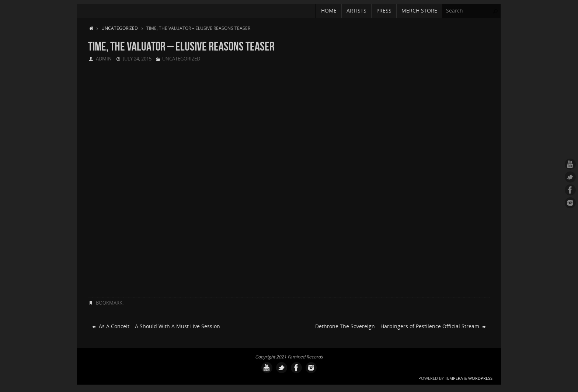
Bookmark (109, 303)
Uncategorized (120, 28)
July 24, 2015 (137, 59)
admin (104, 59)
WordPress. (481, 378)
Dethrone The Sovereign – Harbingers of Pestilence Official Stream (401, 326)
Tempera (454, 378)
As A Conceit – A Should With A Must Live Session (156, 326)
